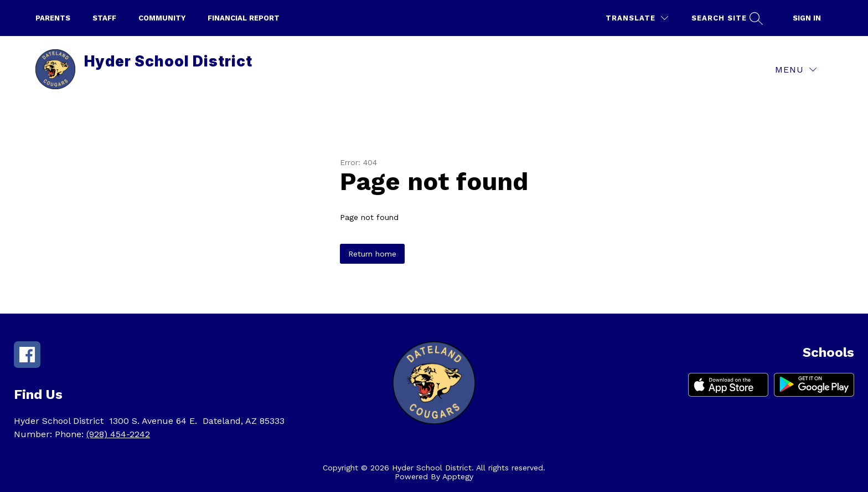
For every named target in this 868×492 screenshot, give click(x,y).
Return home (372, 254)
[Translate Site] (637, 18)
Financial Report (244, 18)
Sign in (807, 18)
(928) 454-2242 (118, 434)
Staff (104, 18)
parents (53, 18)
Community (162, 18)
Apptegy (458, 476)
